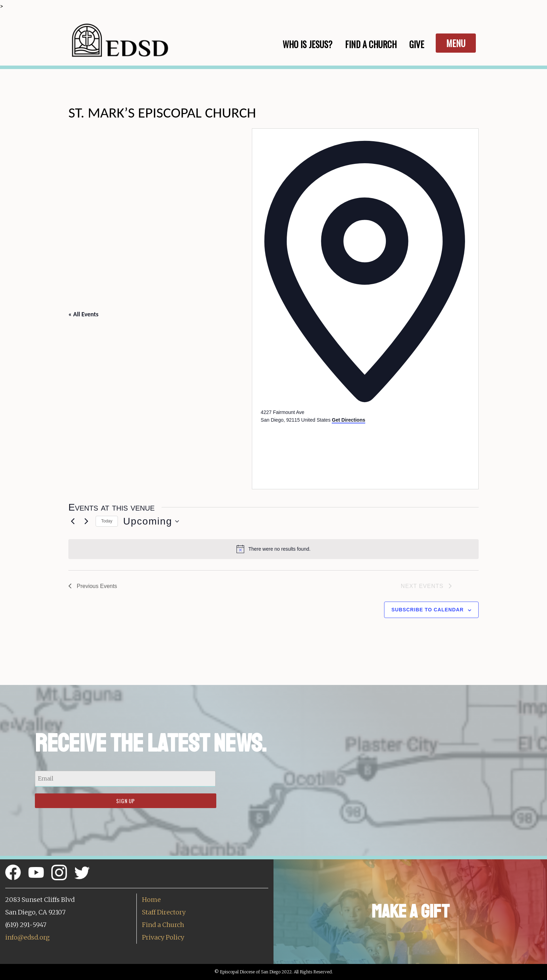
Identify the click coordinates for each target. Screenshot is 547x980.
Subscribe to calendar (428, 610)
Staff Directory (164, 912)
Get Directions (349, 420)
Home (151, 900)
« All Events (83, 314)
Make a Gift (410, 911)
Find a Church (163, 925)
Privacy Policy (163, 937)
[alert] (273, 549)
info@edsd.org (27, 937)
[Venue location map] (313, 450)
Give (417, 44)
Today (107, 521)
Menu (456, 43)
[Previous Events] (73, 521)
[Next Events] (86, 521)
